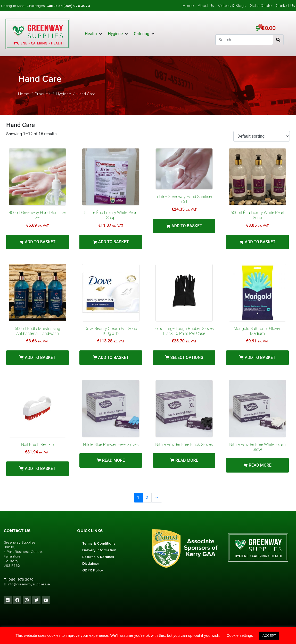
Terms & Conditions (99, 543)
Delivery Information (99, 550)
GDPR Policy (93, 570)
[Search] (278, 40)
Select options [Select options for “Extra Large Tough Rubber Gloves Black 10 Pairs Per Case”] (187, 358)
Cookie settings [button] (240, 635)
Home (188, 6)
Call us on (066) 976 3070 (68, 6)
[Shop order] (262, 136)
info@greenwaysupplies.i (28, 584)
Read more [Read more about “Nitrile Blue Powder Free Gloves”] (113, 460)
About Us (206, 6)
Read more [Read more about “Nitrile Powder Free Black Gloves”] (187, 460)
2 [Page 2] (147, 497)
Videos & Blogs (232, 6)
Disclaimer (91, 564)
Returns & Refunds (98, 557)
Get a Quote (261, 6)
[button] (94, 34)
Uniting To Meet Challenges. (24, 6)
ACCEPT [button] (269, 636)
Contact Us (285, 6)
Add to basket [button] (40, 242)
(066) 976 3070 (20, 580)
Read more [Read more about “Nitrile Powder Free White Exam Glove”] (260, 465)
